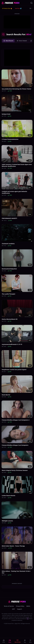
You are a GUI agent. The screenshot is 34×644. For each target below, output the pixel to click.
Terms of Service (9, 606)
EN (31, 8)
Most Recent (8, 41)
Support (20, 609)
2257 (14, 609)
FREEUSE (10, 3)
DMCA (28, 606)
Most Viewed (22, 41)
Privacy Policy (20, 606)
